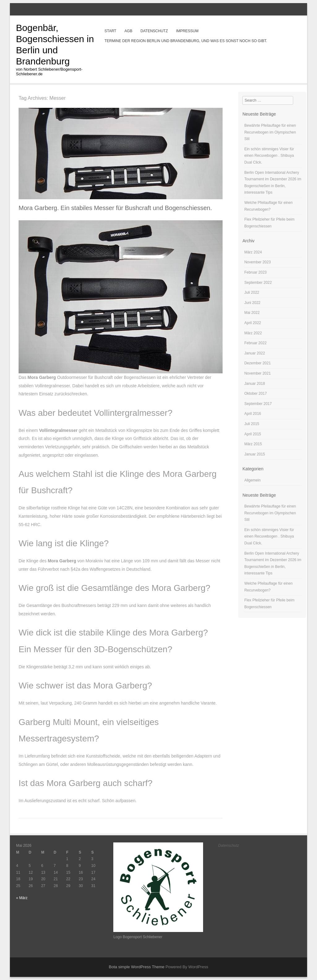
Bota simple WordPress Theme (137, 967)
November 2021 (257, 373)
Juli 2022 (252, 292)
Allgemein (252, 480)
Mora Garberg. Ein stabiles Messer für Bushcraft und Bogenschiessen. (115, 208)
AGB (128, 31)
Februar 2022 (255, 343)
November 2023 (257, 262)
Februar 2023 (255, 272)
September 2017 (258, 404)
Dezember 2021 (257, 363)
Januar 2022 (255, 353)
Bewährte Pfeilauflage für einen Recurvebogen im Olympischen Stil (270, 132)
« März (22, 898)
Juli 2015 (252, 424)
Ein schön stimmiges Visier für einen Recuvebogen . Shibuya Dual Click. (269, 156)
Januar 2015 (255, 454)
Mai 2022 (252, 313)
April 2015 (253, 434)
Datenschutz (154, 31)
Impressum (187, 31)
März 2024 (253, 252)
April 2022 (253, 323)
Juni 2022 (252, 303)
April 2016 (253, 414)
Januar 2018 (255, 384)
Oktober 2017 (256, 393)
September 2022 (258, 283)
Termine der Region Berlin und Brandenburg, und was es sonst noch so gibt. (186, 41)
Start (110, 31)
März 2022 (253, 333)
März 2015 (253, 444)
